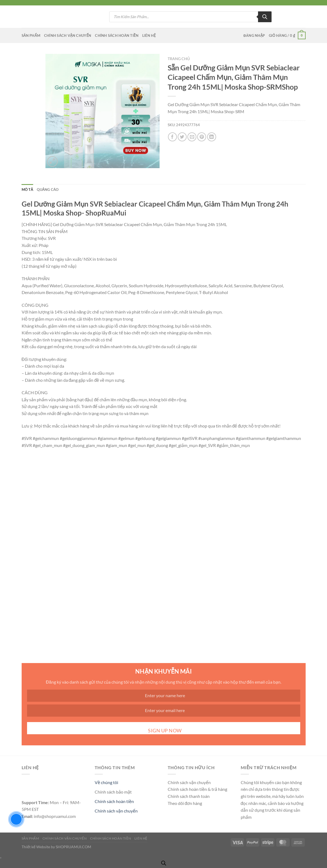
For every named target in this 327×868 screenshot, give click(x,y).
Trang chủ (179, 59)
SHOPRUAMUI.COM (73, 847)
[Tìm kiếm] (265, 17)
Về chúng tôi (106, 782)
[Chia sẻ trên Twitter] (182, 137)
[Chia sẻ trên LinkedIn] (212, 137)
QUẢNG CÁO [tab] (48, 190)
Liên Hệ (149, 35)
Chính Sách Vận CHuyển (68, 35)
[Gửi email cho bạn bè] (192, 137)
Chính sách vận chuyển (116, 811)
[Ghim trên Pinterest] (202, 137)
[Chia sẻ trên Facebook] (172, 137)
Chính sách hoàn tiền (114, 801)
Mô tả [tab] (27, 190)
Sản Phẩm (31, 35)
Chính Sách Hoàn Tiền (117, 35)
